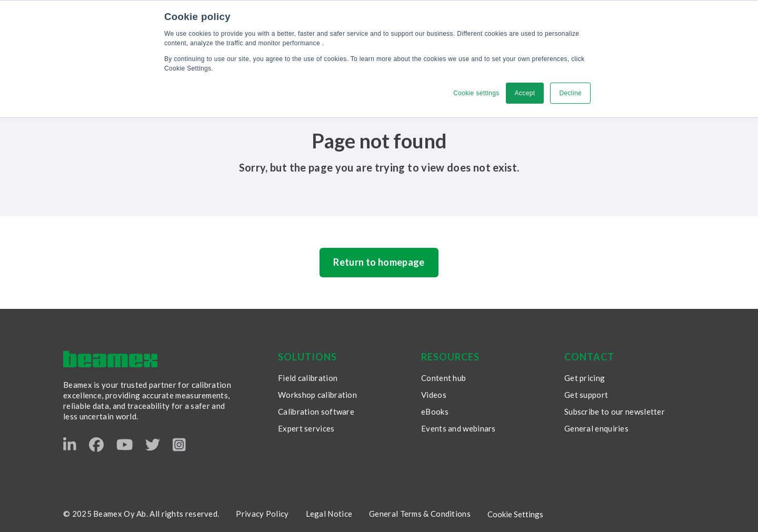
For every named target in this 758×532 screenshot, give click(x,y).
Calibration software (316, 411)
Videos (434, 395)
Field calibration (308, 378)
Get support (586, 395)
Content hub (443, 378)
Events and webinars (458, 428)
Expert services (306, 428)
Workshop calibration (317, 395)
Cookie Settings (515, 514)
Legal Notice (329, 514)
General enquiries (596, 428)
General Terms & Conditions (420, 514)
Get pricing (585, 378)
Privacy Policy (262, 514)
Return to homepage (379, 262)
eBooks (435, 411)
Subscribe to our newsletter (615, 411)
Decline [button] (570, 93)
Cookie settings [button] (476, 93)
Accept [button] (525, 93)
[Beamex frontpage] (110, 359)
